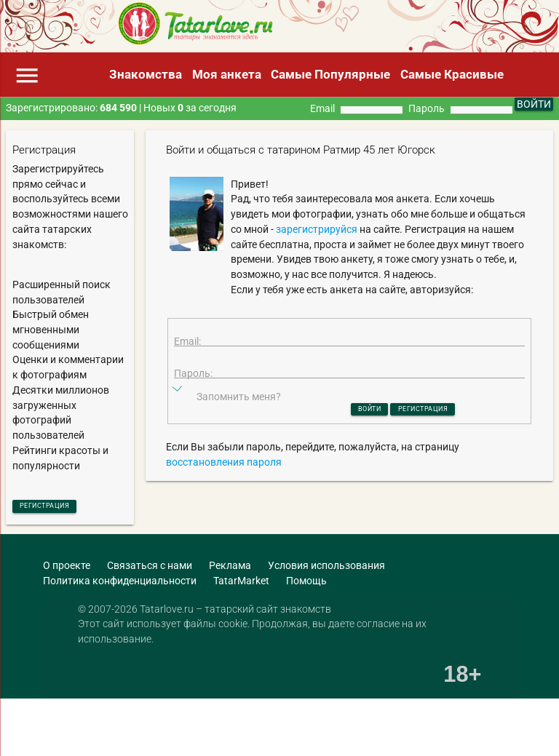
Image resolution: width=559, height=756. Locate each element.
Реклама (230, 570)
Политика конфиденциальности (120, 585)
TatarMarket (241, 585)
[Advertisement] (170, 731)
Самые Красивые (452, 74)
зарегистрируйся (317, 229)
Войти (353, 437)
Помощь (306, 585)
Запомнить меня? (239, 423)
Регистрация (61, 508)
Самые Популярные (330, 74)
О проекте (67, 570)
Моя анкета (227, 74)
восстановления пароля (224, 493)
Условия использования (326, 570)
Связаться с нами (150, 570)
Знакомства (146, 74)
